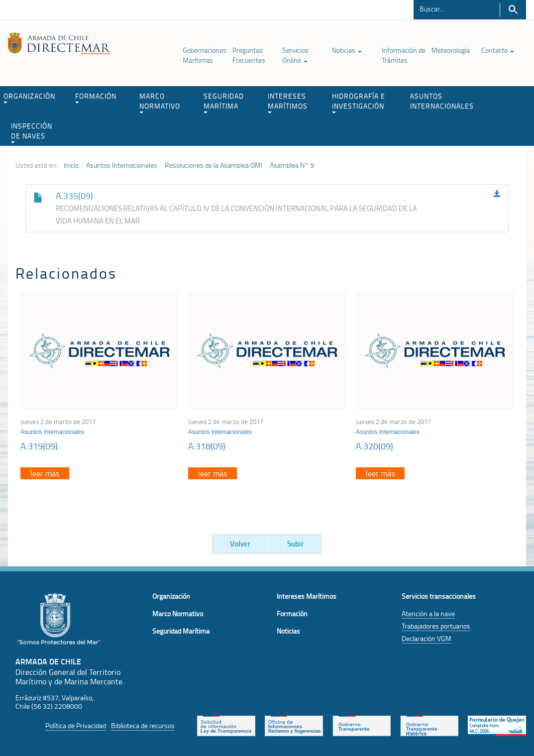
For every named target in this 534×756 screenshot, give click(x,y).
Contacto (498, 50)
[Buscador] (457, 8)
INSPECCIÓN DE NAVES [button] (32, 132)
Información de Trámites (404, 55)
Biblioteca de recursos (143, 725)
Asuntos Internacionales (122, 165)
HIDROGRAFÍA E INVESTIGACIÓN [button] (359, 102)
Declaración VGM (427, 638)
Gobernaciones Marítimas (205, 55)
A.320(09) (374, 446)
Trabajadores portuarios (436, 626)
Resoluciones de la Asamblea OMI (214, 165)
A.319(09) (39, 446)
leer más (45, 473)
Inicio (71, 165)
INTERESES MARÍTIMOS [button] (288, 102)
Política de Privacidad (76, 725)
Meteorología (451, 50)
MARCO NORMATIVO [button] (160, 102)
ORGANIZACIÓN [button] (29, 97)
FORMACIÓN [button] (96, 97)
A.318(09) (207, 446)
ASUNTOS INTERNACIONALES (442, 101)
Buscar (513, 10)
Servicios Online (295, 55)
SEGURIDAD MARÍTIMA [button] (224, 102)
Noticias (347, 50)
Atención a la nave (428, 613)
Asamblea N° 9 (292, 165)
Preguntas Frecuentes (249, 55)
